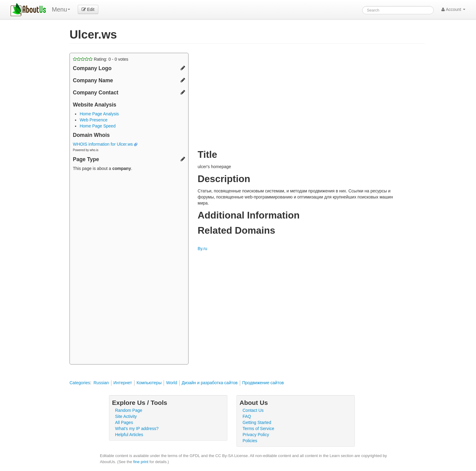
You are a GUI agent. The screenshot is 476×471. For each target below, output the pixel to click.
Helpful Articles (129, 435)
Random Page (129, 410)
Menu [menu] (61, 9)
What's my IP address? (137, 429)
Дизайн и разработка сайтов (210, 383)
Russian (101, 383)
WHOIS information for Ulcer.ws (105, 144)
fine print (141, 462)
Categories (80, 383)
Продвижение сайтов (263, 383)
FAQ (247, 416)
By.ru (202, 249)
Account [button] (453, 9)
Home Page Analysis (99, 114)
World (172, 383)
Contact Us (253, 410)
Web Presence (93, 120)
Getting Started (257, 422)
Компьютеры (149, 383)
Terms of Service (258, 429)
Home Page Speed (97, 126)
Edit (88, 9)
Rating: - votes (101, 59)
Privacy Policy (256, 435)
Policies (250, 441)
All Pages (124, 422)
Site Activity (126, 416)
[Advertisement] (129, 269)
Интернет (123, 383)
